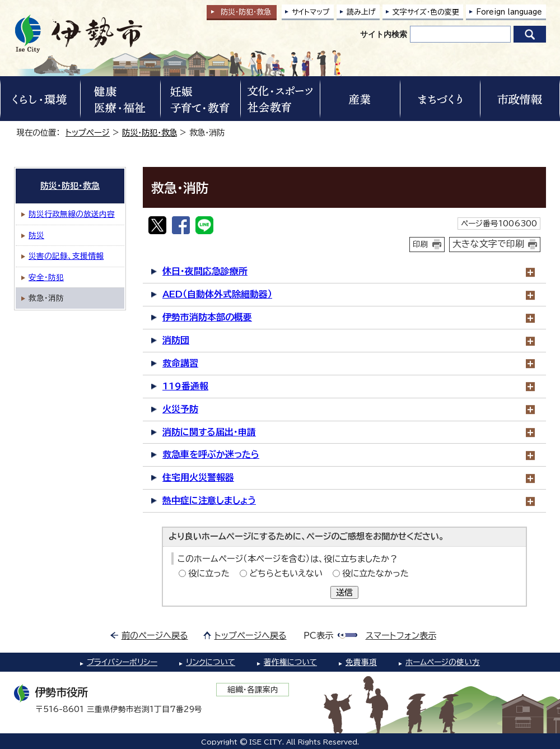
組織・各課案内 (253, 690)
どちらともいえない (286, 573)
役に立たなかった (375, 573)
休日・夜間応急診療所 (205, 271)
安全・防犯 (46, 277)
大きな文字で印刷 (488, 244)
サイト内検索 (384, 34)
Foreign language (509, 12)
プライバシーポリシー (122, 662)
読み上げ (361, 12)
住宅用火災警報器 (198, 477)
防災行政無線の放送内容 (72, 214)
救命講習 (180, 363)
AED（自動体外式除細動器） (217, 294)
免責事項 (361, 662)
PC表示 (318, 636)
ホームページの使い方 (443, 662)
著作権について (290, 662)
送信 (344, 592)
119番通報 (185, 386)
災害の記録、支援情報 (66, 256)
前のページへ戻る (155, 636)
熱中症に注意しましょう (209, 500)
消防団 (176, 340)
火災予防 (180, 409)
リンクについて (211, 662)
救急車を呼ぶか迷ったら (211, 454)
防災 (36, 235)
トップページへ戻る (251, 636)
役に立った (209, 573)
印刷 (421, 244)
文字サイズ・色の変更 (426, 12)
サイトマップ (311, 12)
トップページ (88, 132)
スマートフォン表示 (401, 636)
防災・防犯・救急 (150, 132)
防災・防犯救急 (246, 12)
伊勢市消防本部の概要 (207, 317)
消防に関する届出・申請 (209, 432)
